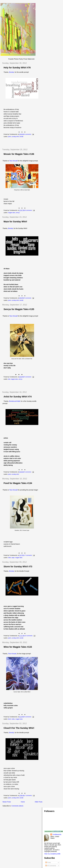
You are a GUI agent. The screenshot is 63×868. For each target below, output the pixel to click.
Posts (48, 862)
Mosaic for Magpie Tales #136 (19, 154)
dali (9, 379)
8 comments (28, 210)
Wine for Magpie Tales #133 (18, 647)
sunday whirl (15, 137)
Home (23, 802)
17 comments (28, 555)
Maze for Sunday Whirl (15, 222)
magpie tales (12, 213)
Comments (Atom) (17, 806)
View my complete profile (52, 854)
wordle (21, 137)
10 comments (29, 636)
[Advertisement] (25, 143)
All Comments (51, 866)
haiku (9, 558)
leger (13, 558)
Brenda (11, 72)
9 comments (28, 298)
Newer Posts (7, 802)
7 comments (28, 796)
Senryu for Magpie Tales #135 (19, 309)
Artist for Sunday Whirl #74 (18, 397)
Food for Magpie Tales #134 (18, 483)
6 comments (28, 134)
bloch (9, 719)
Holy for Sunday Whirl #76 (17, 68)
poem (10, 137)
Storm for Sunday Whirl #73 (18, 567)
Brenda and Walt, (15, 401)
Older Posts (39, 802)
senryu (18, 213)
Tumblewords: (57, 834)
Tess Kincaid (13, 161)
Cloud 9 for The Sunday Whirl (19, 728)
